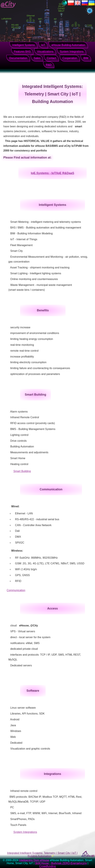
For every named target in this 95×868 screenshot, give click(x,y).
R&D (49, 65)
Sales (37, 58)
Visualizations (45, 52)
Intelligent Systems (24, 45)
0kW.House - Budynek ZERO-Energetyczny (61, 863)
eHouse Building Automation (68, 45)
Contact (51, 58)
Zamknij (66, 40)
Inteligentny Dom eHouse (34, 860)
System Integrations (72, 52)
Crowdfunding (48, 866)
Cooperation (70, 58)
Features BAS (22, 52)
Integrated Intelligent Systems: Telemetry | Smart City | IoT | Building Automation (42, 854)
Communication (16, 590)
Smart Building (22, 471)
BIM (86, 58)
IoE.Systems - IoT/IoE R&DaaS (52, 173)
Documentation (18, 58)
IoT (43, 45)
